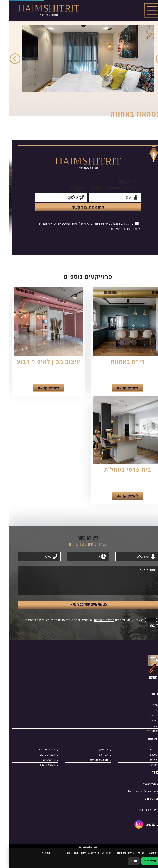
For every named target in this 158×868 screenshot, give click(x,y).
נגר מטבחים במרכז (89, 770)
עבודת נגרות (145, 759)
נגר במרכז (147, 775)
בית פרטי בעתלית (119, 475)
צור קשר (148, 735)
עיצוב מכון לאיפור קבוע (39, 366)
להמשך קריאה (119, 393)
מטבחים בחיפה (144, 741)
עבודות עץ (93, 765)
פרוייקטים (147, 725)
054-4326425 (141, 794)
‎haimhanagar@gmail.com (134, 802)
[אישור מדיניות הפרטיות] (127, 227)
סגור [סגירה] (125, 861)
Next (6, 59)
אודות (149, 719)
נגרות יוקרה (146, 770)
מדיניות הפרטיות (84, 227)
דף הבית (147, 714)
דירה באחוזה (119, 366)
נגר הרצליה (39, 770)
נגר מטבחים (145, 765)
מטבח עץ (94, 759)
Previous (152, 59)
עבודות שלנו (145, 730)
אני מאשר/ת (143, 861)
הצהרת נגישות (38, 775)
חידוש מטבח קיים (36, 759)
